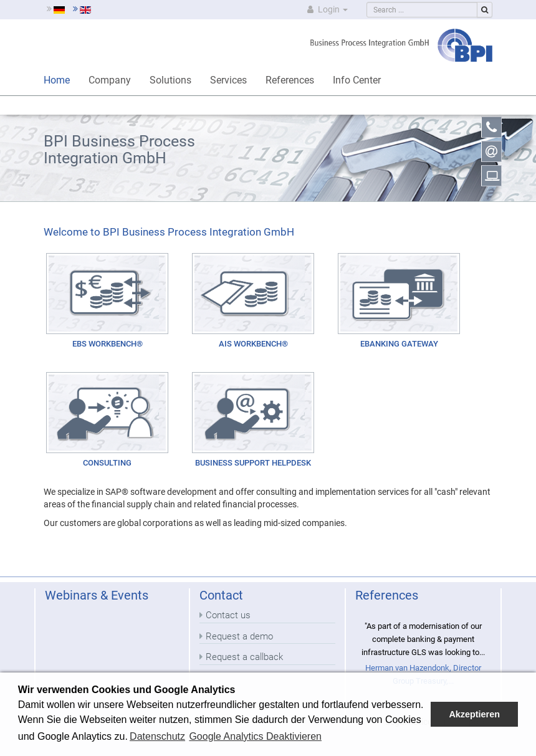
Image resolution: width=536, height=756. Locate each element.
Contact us (228, 615)
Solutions (170, 80)
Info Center (357, 80)
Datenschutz (157, 736)
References (290, 80)
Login (326, 9)
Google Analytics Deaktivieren (255, 736)
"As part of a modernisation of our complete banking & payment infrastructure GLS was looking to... (423, 639)
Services (228, 80)
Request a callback (244, 657)
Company (110, 80)
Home (57, 80)
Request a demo (239, 636)
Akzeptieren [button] (474, 714)
